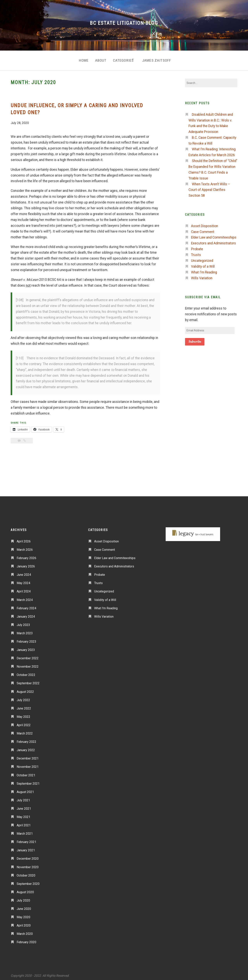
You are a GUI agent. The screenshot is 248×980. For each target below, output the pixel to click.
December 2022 (28, 656)
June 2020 (24, 907)
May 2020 (23, 915)
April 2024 (24, 589)
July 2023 (23, 623)
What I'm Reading (204, 270)
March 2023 (25, 631)
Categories (122, 59)
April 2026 (24, 539)
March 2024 (25, 598)
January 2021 (26, 848)
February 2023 (26, 639)
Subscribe (195, 339)
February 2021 (26, 840)
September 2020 (28, 882)
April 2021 (24, 823)
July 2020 (23, 898)
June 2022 (24, 706)
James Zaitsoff (160, 59)
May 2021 (23, 815)
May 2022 (23, 715)
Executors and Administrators (214, 241)
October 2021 (26, 773)
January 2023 (26, 648)
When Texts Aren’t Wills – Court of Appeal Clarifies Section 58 (209, 188)
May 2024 (23, 581)
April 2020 (24, 923)
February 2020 (26, 940)
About (98, 59)
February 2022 (26, 740)
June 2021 (24, 806)
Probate (197, 247)
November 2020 (28, 865)
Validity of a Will (203, 264)
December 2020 (28, 856)
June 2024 (24, 573)
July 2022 (23, 698)
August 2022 (25, 689)
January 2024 (26, 614)
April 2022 (24, 723)
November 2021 (28, 765)
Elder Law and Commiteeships (214, 235)
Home (79, 59)
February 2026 (26, 556)
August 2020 (25, 890)
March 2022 (25, 731)
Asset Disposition (205, 224)
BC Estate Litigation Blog (124, 23)
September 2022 (28, 681)
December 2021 (28, 756)
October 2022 (26, 673)
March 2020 (25, 932)
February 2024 (26, 606)
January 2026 (26, 564)
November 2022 (28, 664)
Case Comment (203, 229)
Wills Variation (202, 276)
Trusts (196, 253)
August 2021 (25, 790)
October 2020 (26, 873)
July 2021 (23, 798)
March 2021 (25, 831)
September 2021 (28, 781)
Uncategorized (202, 259)
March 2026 (25, 548)
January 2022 (26, 748)
